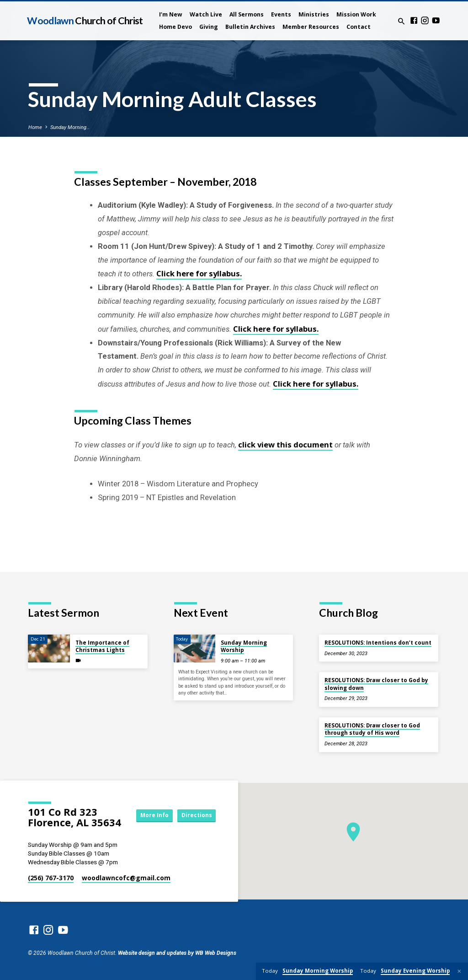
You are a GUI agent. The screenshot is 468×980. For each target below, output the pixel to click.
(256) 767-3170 (51, 878)
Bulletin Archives (250, 27)
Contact (359, 27)
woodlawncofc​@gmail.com (126, 878)
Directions (195, 824)
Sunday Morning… (70, 127)
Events (281, 14)
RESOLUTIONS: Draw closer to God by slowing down (376, 684)
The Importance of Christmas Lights (102, 646)
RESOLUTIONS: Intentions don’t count (378, 643)
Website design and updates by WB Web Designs (177, 953)
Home (35, 127)
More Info (195, 807)
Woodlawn (85, 21)
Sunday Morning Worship (244, 646)
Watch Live (206, 14)
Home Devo (175, 27)
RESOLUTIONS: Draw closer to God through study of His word (372, 729)
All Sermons (247, 14)
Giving (209, 27)
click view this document (285, 444)
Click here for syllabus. (199, 273)
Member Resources (311, 27)
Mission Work (356, 14)
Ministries (314, 14)
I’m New (171, 14)
